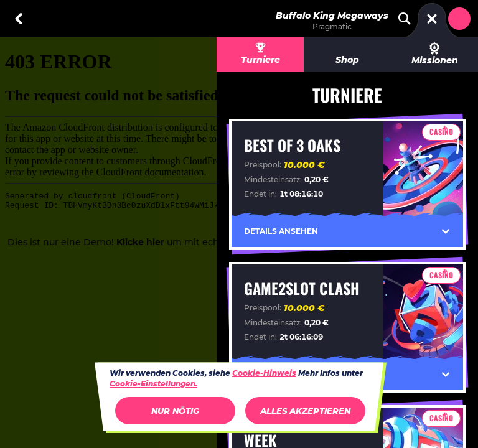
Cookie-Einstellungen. (153, 384)
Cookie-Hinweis (264, 373)
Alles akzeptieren (305, 411)
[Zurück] (19, 19)
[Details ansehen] (446, 231)
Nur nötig (175, 411)
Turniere (260, 60)
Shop (347, 60)
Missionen (435, 54)
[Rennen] (432, 19)
